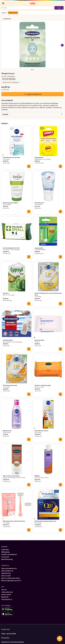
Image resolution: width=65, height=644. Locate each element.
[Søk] (3, 8)
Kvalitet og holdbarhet (9, 554)
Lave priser (5, 557)
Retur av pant (6, 576)
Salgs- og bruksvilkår (9, 634)
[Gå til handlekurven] (59, 8)
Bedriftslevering (7, 559)
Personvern (5, 638)
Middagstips (6, 552)
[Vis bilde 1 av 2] (32, 70)
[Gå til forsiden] (33, 3)
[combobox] (28, 8)
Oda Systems (7, 599)
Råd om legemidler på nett (11, 581)
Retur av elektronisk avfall (11, 578)
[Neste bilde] (62, 45)
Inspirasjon (5, 550)
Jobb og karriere (7, 592)
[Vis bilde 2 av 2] (33, 70)
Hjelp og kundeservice (9, 568)
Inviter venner (6, 595)
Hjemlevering (6, 573)
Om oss (4, 590)
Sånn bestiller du (7, 571)
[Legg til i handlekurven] (29, 166)
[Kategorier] (3, 3)
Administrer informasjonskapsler (13, 642)
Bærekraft (5, 597)
